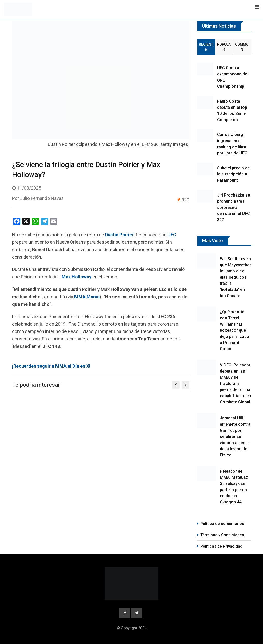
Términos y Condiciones (222, 535)
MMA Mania (87, 297)
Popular (224, 47)
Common (242, 47)
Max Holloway (77, 277)
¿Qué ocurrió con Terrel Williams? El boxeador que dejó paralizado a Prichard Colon (234, 330)
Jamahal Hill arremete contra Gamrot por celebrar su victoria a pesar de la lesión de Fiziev (235, 437)
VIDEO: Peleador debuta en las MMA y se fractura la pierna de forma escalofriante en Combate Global (235, 383)
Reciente (206, 47)
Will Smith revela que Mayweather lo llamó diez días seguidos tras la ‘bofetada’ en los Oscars (235, 277)
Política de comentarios (222, 524)
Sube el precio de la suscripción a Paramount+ (233, 174)
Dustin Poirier (119, 235)
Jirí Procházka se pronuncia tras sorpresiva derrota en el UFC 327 (233, 207)
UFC (172, 235)
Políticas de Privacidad (221, 546)
